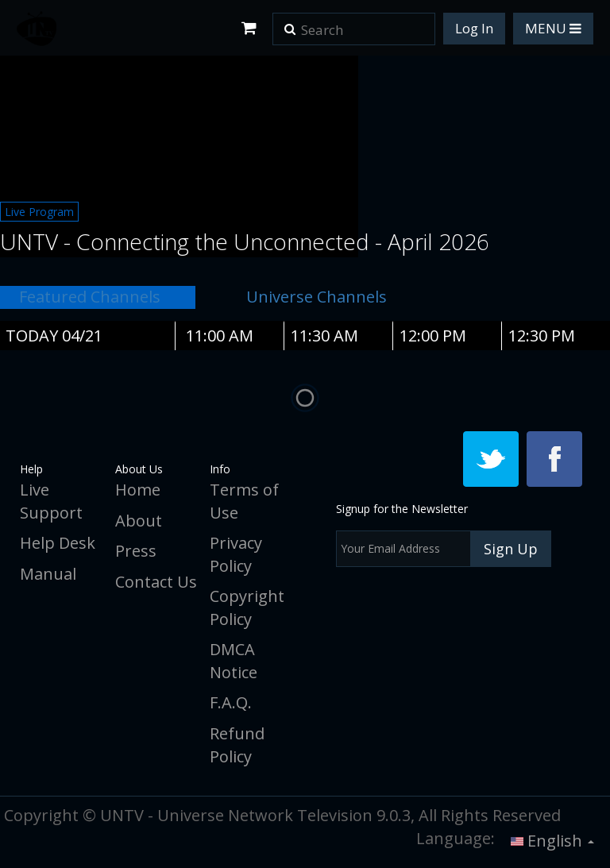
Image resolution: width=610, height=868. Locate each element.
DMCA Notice (234, 661)
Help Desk (58, 543)
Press (136, 551)
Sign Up (511, 549)
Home (138, 490)
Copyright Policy (247, 608)
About (139, 521)
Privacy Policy (236, 554)
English (552, 841)
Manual (48, 574)
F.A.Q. (231, 702)
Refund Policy (237, 745)
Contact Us (156, 582)
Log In (474, 28)
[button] (290, 24)
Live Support (51, 501)
